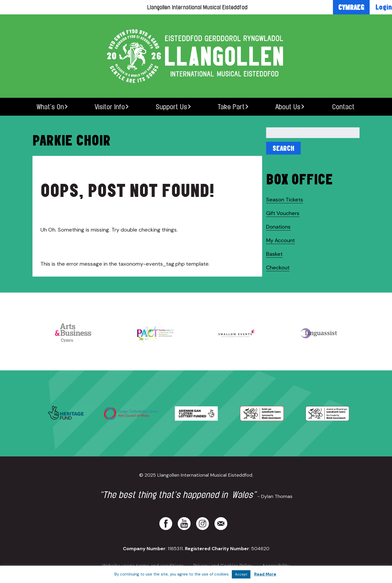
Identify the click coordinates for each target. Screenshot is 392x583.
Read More (265, 574)
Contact (343, 107)
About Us (288, 107)
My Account (280, 240)
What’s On (50, 107)
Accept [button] (241, 574)
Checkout (278, 268)
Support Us (171, 107)
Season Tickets (285, 200)
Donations (278, 227)
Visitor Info (110, 107)
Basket (274, 254)
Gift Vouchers (283, 213)
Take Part (231, 107)
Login (384, 7)
